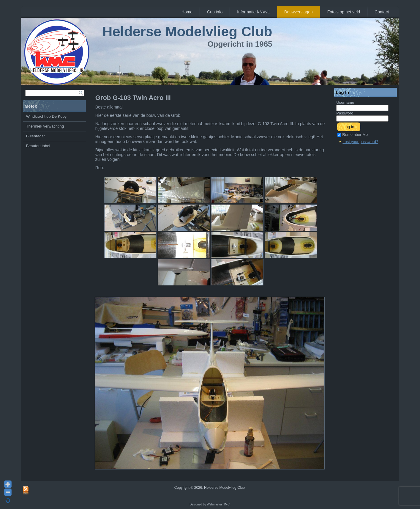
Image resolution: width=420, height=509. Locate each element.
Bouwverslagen (299, 12)
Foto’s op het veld (344, 12)
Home (187, 12)
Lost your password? (360, 142)
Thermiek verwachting (45, 126)
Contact (382, 12)
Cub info (215, 12)
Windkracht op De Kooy (46, 116)
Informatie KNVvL (253, 12)
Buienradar (36, 136)
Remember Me (353, 135)
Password (345, 113)
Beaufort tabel (38, 146)
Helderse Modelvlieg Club (187, 31)
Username (345, 102)
